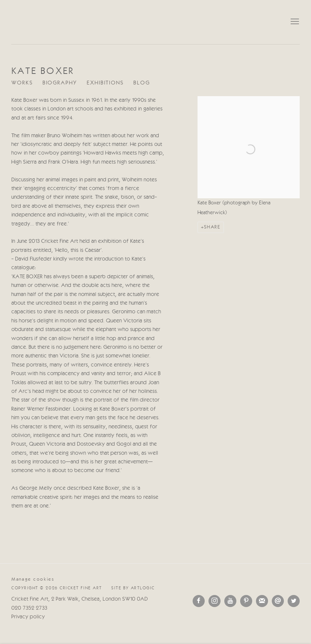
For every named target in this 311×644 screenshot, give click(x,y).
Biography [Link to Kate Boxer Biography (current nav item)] (60, 83)
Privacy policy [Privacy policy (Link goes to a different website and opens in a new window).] (28, 617)
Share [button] (212, 227)
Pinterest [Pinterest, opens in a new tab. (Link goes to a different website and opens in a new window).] (246, 601)
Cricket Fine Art (156, 22)
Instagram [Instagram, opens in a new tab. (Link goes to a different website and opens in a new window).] (214, 601)
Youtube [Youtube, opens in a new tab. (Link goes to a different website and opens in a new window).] (230, 601)
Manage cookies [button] (33, 579)
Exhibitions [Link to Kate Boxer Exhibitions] (105, 83)
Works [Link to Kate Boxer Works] (22, 83)
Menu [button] (294, 22)
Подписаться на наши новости (262, 601)
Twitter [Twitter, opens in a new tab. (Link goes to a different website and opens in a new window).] (294, 601)
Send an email (278, 601)
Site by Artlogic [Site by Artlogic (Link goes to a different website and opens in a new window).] (133, 588)
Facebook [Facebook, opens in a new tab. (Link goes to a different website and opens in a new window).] (199, 601)
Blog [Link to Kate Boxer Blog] (142, 83)
